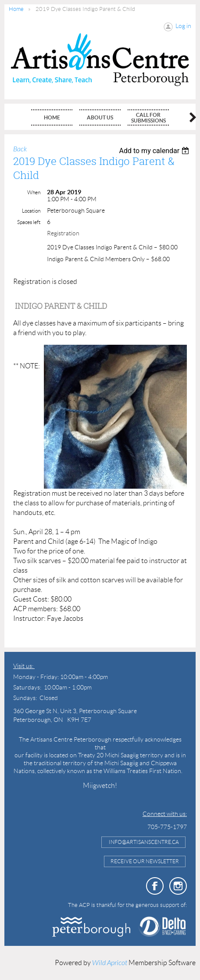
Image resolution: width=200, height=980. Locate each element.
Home (16, 9)
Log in (183, 26)
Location (31, 211)
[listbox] (155, 151)
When (34, 192)
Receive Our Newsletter (145, 861)
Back (20, 149)
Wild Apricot (110, 963)
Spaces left (29, 222)
